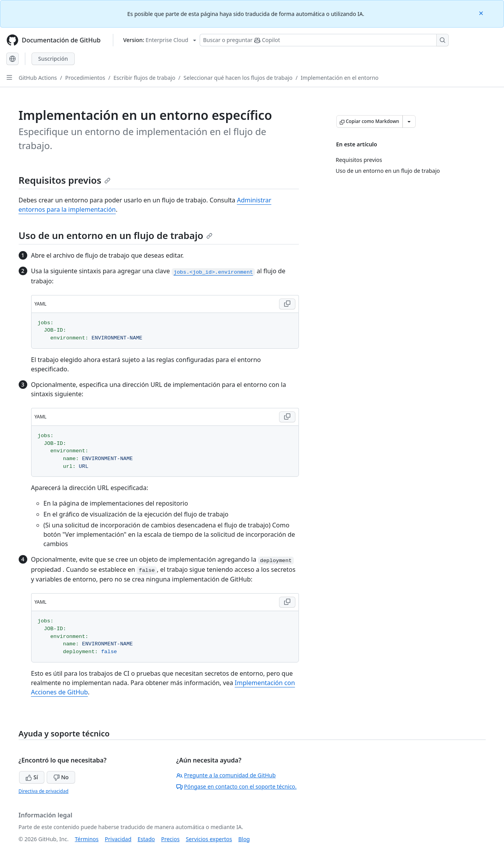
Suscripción (53, 59)
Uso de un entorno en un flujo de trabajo (116, 235)
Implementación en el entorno (340, 78)
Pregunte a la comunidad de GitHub (226, 775)
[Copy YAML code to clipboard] (287, 304)
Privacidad (118, 839)
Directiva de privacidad (44, 791)
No (61, 777)
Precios (170, 839)
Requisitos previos (65, 180)
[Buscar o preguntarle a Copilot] (324, 40)
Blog (244, 839)
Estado (146, 839)
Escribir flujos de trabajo (145, 78)
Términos (87, 839)
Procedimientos (85, 78)
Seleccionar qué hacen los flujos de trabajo (238, 78)
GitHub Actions (38, 78)
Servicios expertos (209, 839)
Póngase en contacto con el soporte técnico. (236, 786)
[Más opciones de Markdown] (409, 121)
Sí (32, 777)
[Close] (482, 13)
